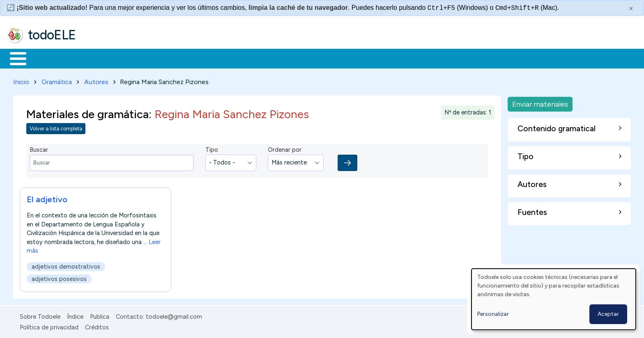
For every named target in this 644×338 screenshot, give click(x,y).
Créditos (97, 326)
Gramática (57, 80)
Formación (99, 58)
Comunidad (300, 58)
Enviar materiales (540, 102)
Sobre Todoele (40, 315)
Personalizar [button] (493, 314)
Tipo (212, 148)
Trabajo (148, 58)
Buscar (337, 58)
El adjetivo (47, 198)
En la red (194, 58)
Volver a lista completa (56, 127)
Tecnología (246, 58)
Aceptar (608, 314)
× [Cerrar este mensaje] (631, 9)
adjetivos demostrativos (66, 265)
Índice (75, 315)
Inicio (14, 58)
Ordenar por (285, 148)
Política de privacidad (49, 326)
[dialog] (554, 299)
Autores (96, 80)
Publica (100, 315)
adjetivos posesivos (59, 277)
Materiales (46, 58)
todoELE (52, 35)
